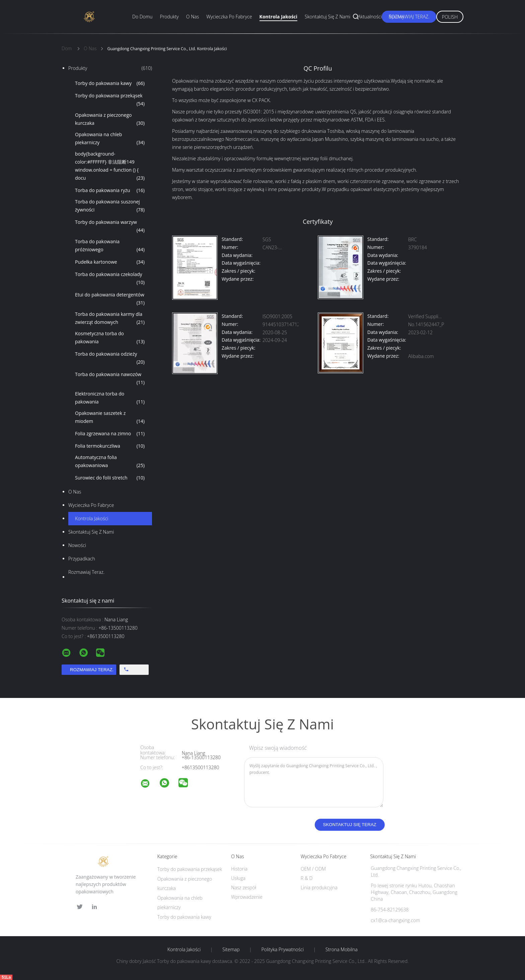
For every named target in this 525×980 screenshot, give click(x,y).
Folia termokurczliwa (110, 446)
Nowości (77, 545)
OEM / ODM (313, 869)
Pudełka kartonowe (110, 262)
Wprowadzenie (247, 897)
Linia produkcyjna (319, 887)
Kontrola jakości (279, 17)
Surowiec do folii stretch (110, 478)
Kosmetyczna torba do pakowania (110, 338)
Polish (450, 17)
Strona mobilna (342, 950)
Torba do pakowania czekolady (110, 279)
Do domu (142, 17)
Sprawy (397, 17)
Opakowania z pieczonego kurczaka (110, 119)
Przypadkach (82, 559)
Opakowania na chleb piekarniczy (110, 139)
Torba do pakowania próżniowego (110, 246)
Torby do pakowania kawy (110, 83)
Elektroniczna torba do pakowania (110, 398)
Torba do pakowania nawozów (110, 379)
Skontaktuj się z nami (327, 17)
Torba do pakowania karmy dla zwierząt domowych (110, 319)
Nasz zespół (244, 887)
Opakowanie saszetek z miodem (110, 418)
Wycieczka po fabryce (229, 17)
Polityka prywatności (282, 950)
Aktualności (370, 17)
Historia (239, 869)
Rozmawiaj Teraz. (409, 17)
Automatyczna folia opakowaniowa (110, 462)
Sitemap (231, 950)
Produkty (169, 17)
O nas (193, 17)
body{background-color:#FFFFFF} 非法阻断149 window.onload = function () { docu (110, 166)
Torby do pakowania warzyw (110, 227)
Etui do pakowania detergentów (110, 299)
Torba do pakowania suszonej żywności (110, 206)
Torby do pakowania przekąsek (110, 100)
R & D (307, 878)
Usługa (238, 878)
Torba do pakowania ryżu (110, 190)
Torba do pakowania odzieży (110, 358)
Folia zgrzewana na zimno (110, 434)
